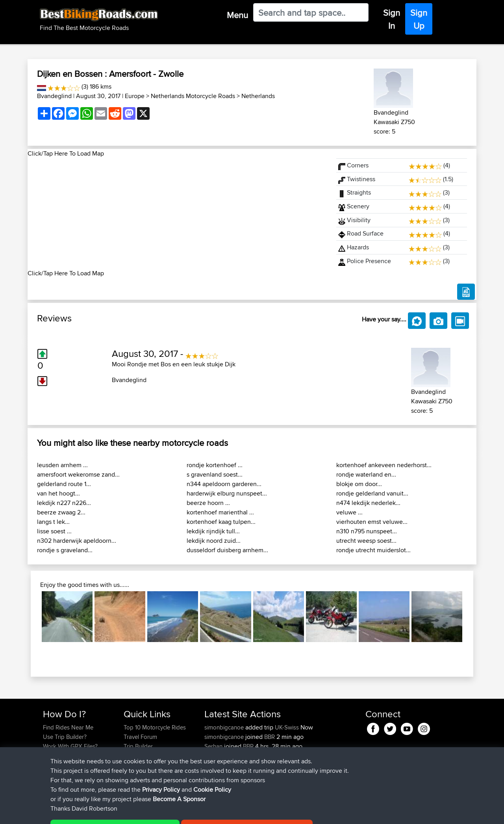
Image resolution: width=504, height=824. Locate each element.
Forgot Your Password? (73, 756)
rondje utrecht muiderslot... (373, 550)
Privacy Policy (148, 812)
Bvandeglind (54, 96)
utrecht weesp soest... (366, 541)
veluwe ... (349, 512)
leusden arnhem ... (62, 465)
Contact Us (138, 765)
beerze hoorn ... (208, 503)
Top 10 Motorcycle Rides (155, 727)
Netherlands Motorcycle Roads (193, 96)
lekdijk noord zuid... (214, 541)
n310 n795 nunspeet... (367, 531)
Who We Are (140, 756)
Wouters (216, 756)
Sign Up (419, 19)
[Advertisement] (177, 213)
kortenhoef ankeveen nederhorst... (384, 465)
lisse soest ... (54, 531)
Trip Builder (138, 746)
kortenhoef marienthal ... (220, 512)
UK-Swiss (287, 727)
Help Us (134, 775)
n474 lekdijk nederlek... (368, 503)
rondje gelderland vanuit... (372, 493)
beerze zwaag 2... (61, 512)
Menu (237, 15)
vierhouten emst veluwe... (372, 522)
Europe (135, 96)
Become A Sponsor (68, 765)
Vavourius (218, 765)
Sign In (392, 19)
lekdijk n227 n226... (64, 503)
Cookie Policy (188, 812)
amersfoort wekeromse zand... (78, 474)
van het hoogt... (58, 493)
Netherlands (258, 96)
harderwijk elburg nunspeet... (227, 493)
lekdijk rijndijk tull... (213, 531)
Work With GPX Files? (70, 746)
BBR (270, 737)
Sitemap (116, 812)
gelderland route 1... (64, 484)
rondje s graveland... (65, 550)
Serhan (214, 746)
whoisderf (218, 775)
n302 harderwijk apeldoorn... (77, 541)
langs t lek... (53, 522)
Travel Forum (140, 737)
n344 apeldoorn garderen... (224, 484)
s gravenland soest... (215, 474)
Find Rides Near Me (68, 727)
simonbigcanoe (225, 727)
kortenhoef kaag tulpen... (221, 522)
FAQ (48, 775)
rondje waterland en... (366, 474)
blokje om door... (359, 484)
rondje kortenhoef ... (215, 465)
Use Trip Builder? (65, 737)
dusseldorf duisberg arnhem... (227, 550)
